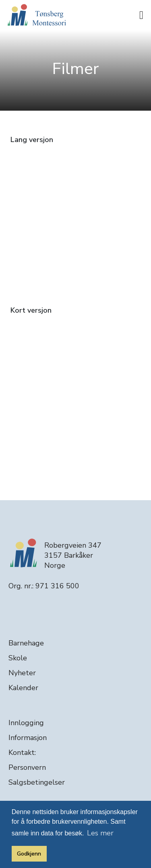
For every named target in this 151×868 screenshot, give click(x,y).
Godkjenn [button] (29, 854)
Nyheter (22, 673)
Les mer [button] (100, 833)
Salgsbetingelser (37, 782)
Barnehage (26, 643)
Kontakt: (22, 753)
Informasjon (28, 738)
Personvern (27, 767)
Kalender (23, 688)
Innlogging (26, 723)
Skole (18, 658)
